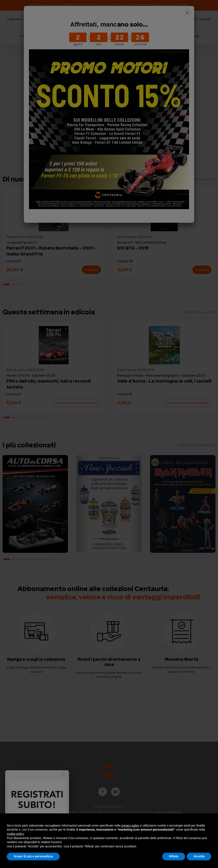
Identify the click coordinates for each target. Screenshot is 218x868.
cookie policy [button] (15, 834)
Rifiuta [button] (174, 856)
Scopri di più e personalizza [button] (33, 856)
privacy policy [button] (131, 825)
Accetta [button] (199, 856)
